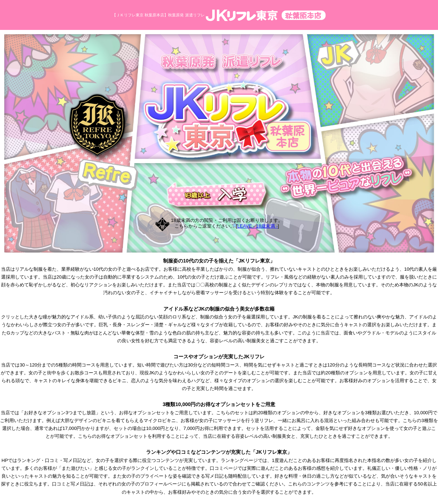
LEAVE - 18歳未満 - (257, 226)
